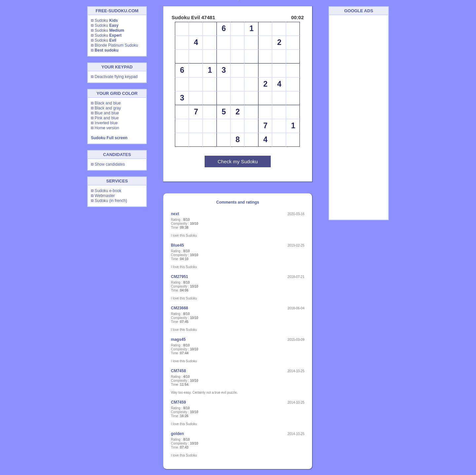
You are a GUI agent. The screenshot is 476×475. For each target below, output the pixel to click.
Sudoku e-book (108, 191)
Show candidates (110, 164)
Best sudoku (106, 50)
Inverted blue (106, 123)
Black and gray (108, 108)
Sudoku (106, 20)
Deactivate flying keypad (116, 77)
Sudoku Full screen (109, 138)
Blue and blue (107, 113)
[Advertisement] (359, 117)
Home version (107, 128)
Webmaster (105, 196)
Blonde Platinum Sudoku (116, 45)
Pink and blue (107, 118)
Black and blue (108, 103)
